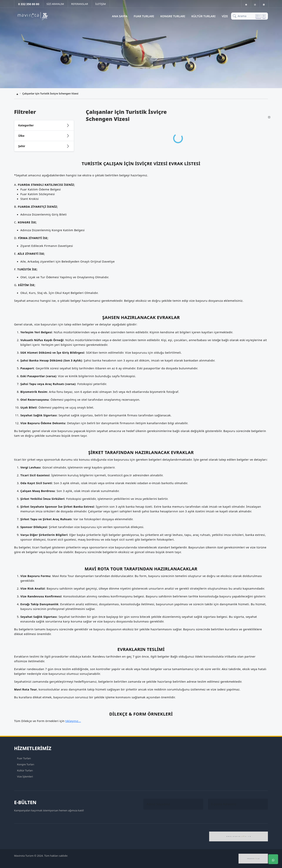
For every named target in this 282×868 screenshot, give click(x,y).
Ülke (21, 136)
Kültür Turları (203, 16)
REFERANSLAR (80, 4)
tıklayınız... (73, 721)
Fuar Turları (144, 16)
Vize (225, 16)
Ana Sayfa (120, 16)
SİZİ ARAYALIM (55, 4)
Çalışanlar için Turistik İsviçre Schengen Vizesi (50, 93)
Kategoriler (26, 125)
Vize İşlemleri (25, 776)
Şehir (22, 146)
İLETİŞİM (100, 4)
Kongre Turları (173, 16)
